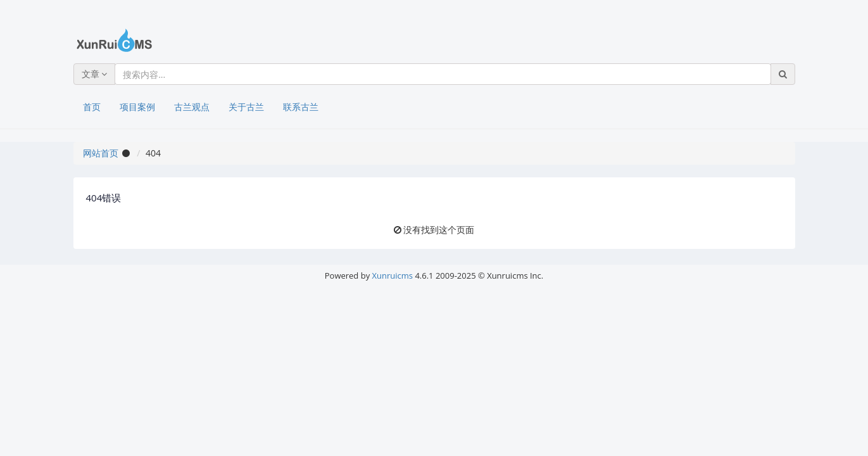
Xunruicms (393, 275)
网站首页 (101, 153)
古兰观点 (192, 107)
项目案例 (137, 107)
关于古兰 (246, 107)
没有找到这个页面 (439, 230)
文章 (95, 74)
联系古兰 (301, 107)
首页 (92, 107)
